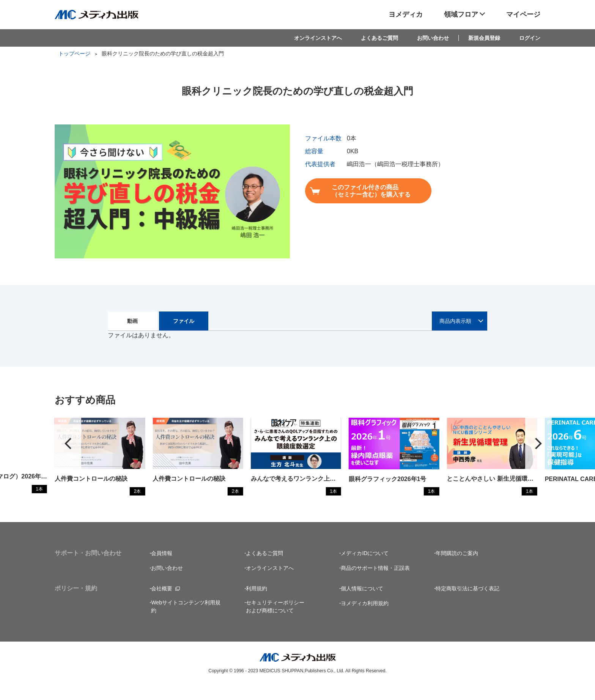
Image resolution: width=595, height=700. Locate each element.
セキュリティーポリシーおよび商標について (275, 621)
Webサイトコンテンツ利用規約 (186, 621)
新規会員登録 (484, 38)
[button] (538, 451)
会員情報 (162, 568)
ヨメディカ (406, 14)
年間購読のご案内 (457, 568)
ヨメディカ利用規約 (365, 618)
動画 (132, 321)
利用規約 (257, 603)
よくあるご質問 (379, 38)
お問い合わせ (433, 38)
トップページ (74, 53)
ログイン (530, 38)
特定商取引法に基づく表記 (467, 603)
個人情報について (362, 603)
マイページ (523, 14)
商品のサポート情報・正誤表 (375, 583)
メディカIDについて (365, 568)
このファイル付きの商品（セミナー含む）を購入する (365, 191)
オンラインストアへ (318, 38)
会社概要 (162, 603)
